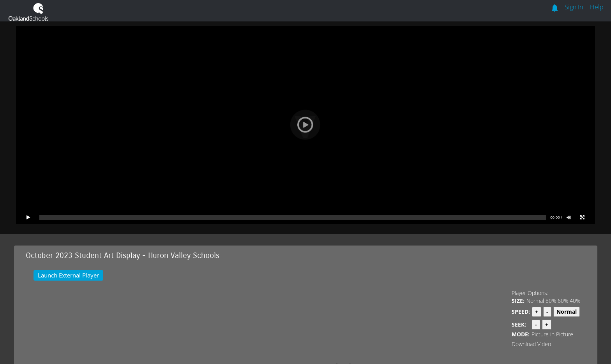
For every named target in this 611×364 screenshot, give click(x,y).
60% (563, 301)
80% (551, 301)
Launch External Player (68, 275)
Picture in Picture (552, 334)
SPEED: (521, 312)
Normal (535, 301)
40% (575, 301)
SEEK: (519, 324)
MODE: (521, 334)
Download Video (531, 344)
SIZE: (518, 301)
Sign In (574, 7)
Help (597, 7)
